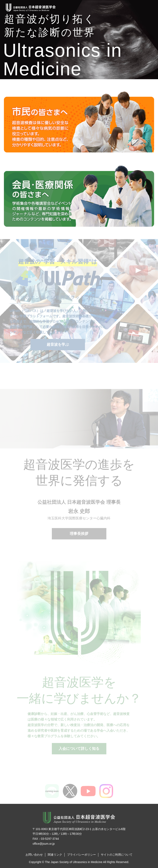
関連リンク (55, 855)
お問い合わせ (34, 855)
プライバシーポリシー (81, 855)
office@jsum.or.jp (44, 844)
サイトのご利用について (117, 855)
